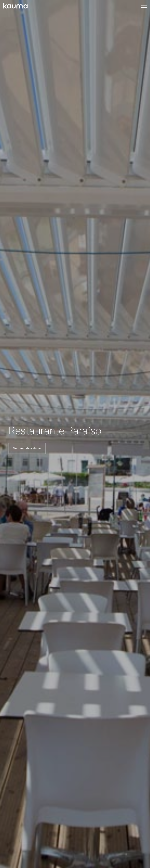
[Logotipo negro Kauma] (16, 6)
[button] (144, 6)
